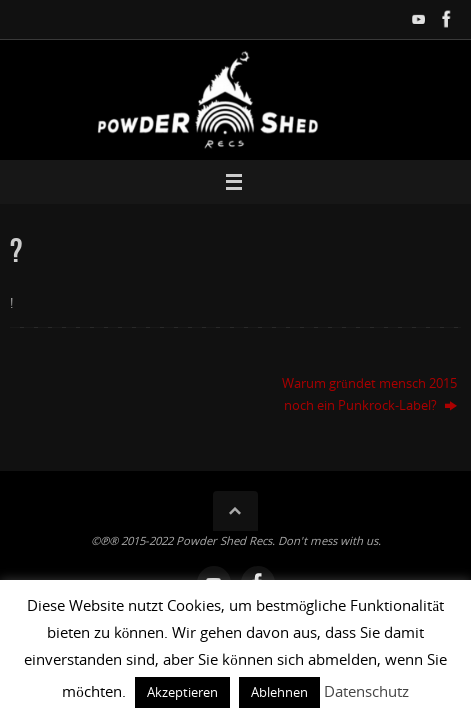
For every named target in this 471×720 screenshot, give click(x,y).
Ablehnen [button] (279, 692)
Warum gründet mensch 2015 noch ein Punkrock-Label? (369, 394)
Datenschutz (366, 691)
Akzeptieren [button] (182, 692)
